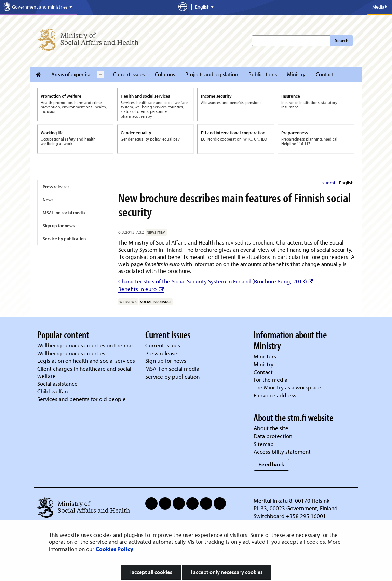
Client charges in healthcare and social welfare (84, 372)
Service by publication (64, 239)
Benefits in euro (141, 289)
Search (342, 40)
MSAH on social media (64, 213)
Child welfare (53, 391)
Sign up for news (59, 226)
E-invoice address (275, 395)
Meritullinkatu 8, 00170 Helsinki (292, 500)
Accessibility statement (282, 452)
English (346, 183)
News (48, 200)
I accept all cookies (151, 572)
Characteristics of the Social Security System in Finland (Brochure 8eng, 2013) (216, 281)
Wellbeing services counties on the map (86, 345)
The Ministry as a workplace (287, 387)
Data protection (273, 436)
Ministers (265, 356)
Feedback (272, 464)
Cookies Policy (114, 549)
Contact (325, 74)
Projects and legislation (212, 74)
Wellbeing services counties (71, 353)
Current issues (129, 74)
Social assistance (57, 384)
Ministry (296, 74)
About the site (271, 428)
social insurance (156, 302)
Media (380, 7)
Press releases (56, 187)
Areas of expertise (71, 74)
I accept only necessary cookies (227, 572)
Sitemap (264, 444)
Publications (263, 74)
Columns (165, 74)
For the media (271, 379)
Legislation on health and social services (86, 361)
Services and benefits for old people (82, 399)
